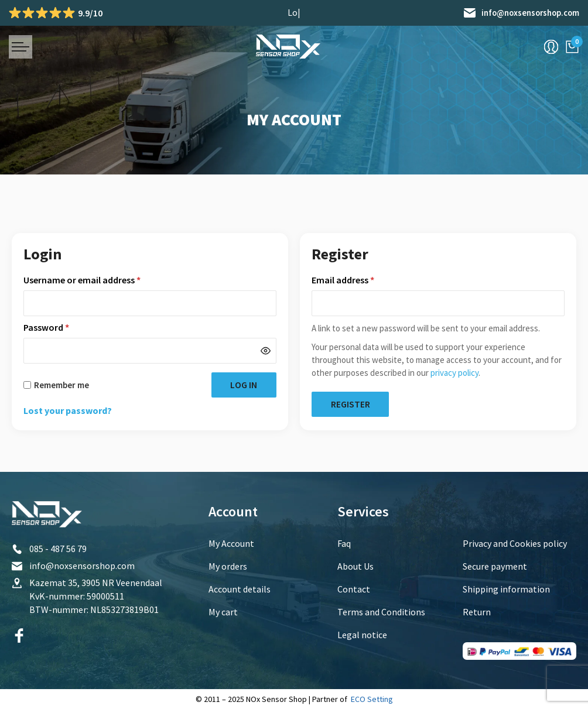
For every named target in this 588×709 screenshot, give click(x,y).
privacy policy (454, 373)
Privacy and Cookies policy (515, 543)
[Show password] (266, 351)
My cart (223, 612)
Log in (241, 385)
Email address (361, 280)
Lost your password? (68, 411)
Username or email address (100, 280)
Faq (344, 543)
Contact (354, 589)
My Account (231, 543)
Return (477, 612)
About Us (355, 566)
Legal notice (362, 635)
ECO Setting (372, 699)
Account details (240, 589)
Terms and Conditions (381, 612)
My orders (228, 566)
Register (353, 405)
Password (64, 327)
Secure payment (495, 566)
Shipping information (506, 589)
